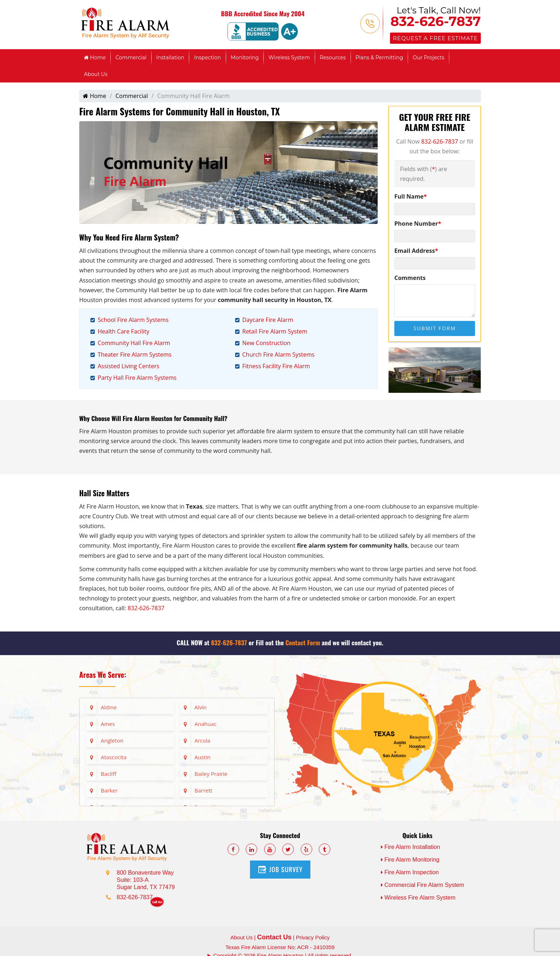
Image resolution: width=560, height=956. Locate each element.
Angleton (112, 740)
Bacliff (109, 774)
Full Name (411, 196)
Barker (109, 790)
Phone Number (418, 224)
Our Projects (429, 58)
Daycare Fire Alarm (268, 320)
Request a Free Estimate (435, 38)
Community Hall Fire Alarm (134, 343)
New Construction (267, 343)
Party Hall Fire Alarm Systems (137, 378)
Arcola (203, 740)
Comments (410, 278)
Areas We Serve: (103, 675)
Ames (108, 724)
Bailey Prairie (211, 774)
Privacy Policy (313, 937)
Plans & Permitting (379, 58)
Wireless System (289, 58)
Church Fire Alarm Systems (279, 354)
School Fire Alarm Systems (133, 320)
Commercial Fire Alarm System (423, 885)
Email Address (416, 251)
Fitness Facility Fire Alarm (276, 366)
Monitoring (245, 58)
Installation (170, 58)
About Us (96, 74)
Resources (333, 58)
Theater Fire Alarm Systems (135, 354)
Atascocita (114, 757)
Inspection (207, 58)
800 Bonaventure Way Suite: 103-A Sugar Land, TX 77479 (146, 880)
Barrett (203, 790)
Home (95, 58)
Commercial (131, 58)
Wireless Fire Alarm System (418, 898)
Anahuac (206, 724)
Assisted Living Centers (128, 366)
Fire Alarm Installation (411, 847)
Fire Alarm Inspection (410, 872)
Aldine (109, 707)
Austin (203, 757)
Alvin (201, 707)
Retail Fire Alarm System (275, 331)
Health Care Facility (124, 331)
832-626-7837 (436, 21)
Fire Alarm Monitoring (410, 860)
